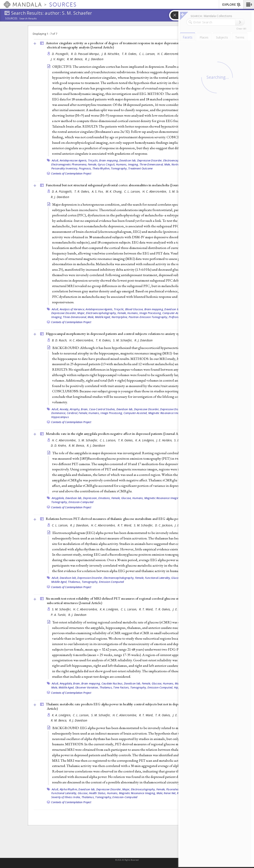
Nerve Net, (170, 793)
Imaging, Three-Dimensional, (146, 164)
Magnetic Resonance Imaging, (167, 413)
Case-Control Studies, (102, 409)
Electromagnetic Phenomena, (69, 164)
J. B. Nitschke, (111, 54)
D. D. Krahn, (59, 445)
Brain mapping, (109, 160)
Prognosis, (85, 168)
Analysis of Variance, (72, 309)
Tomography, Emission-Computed (72, 502)
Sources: (12, 19)
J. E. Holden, (165, 440)
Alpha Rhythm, (69, 789)
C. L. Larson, (148, 54)
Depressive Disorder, (150, 160)
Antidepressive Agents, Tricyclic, (79, 160)
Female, (92, 164)
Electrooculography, (143, 789)
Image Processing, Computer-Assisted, (163, 313)
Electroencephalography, (101, 313)
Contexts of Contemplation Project (71, 173)
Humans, (122, 164)
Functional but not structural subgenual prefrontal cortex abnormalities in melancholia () (120, 185)
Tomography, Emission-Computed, (152, 687)
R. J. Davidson (94, 59)
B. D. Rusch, (60, 340)
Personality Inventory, (65, 168)
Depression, (90, 498)
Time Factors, (121, 687)
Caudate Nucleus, (112, 683)
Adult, (55, 160)
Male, (168, 164)
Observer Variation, (87, 687)
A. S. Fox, (98, 191)
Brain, (85, 409)
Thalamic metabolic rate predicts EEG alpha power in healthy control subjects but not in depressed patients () (129, 706)
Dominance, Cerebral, (65, 413)
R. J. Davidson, (80, 525)
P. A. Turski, (59, 615)
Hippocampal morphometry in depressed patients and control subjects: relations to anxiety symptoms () (130, 334)
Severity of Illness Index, (66, 797)
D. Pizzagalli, (61, 54)
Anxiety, (64, 409)
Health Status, (98, 793)
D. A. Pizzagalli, (63, 191)
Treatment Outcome (140, 168)
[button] (249, 4)
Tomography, (119, 168)
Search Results (28, 19)
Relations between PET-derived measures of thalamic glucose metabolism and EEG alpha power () (127, 519)
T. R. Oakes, (130, 54)
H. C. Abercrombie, (170, 54)
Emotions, (104, 498)
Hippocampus (60, 417)
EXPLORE (232, 5)
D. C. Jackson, (164, 525)
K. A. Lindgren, (145, 440)
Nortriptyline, (120, 317)
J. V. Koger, (58, 59)
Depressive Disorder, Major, (68, 313)
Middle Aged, (103, 317)
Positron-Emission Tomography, (148, 317)
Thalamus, (74, 582)
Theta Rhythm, (101, 168)
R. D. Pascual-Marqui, (86, 54)
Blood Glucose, (134, 309)
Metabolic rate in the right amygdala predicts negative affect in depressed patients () (116, 434)
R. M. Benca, (76, 59)
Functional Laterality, (158, 578)
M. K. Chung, (114, 191)
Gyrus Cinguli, (107, 164)
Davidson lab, (128, 160)
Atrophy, (75, 409)
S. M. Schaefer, (123, 340)
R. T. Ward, (125, 525)
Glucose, (126, 498)
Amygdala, (58, 498)
